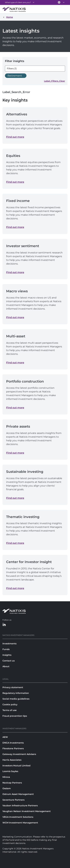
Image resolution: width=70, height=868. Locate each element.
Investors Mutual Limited (16, 766)
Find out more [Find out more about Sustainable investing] (15, 498)
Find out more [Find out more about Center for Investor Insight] (15, 588)
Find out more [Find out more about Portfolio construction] (15, 408)
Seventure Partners (13, 800)
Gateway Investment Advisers (19, 754)
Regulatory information (16, 693)
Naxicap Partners (12, 783)
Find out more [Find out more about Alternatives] (15, 137)
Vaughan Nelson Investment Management (27, 811)
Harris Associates (12, 760)
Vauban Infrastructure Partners (20, 806)
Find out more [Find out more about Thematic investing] (15, 543)
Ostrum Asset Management (18, 794)
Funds (6, 649)
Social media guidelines (16, 699)
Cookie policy (10, 704)
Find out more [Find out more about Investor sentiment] (15, 272)
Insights (7, 655)
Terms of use (10, 710)
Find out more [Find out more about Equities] (15, 182)
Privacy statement (13, 687)
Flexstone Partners (13, 748)
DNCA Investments (13, 743)
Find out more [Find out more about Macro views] (15, 317)
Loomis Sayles (10, 771)
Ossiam (7, 788)
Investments (9, 644)
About (6, 666)
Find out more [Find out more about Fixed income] (15, 227)
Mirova (6, 777)
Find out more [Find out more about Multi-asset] (15, 363)
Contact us (9, 661)
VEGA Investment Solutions (18, 817)
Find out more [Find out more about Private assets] (15, 453)
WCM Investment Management (20, 823)
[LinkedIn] (4, 625)
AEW (5, 737)
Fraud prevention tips (15, 716)
